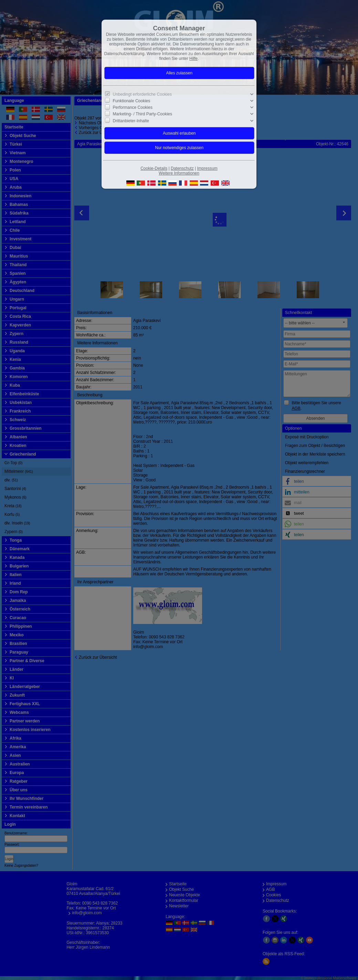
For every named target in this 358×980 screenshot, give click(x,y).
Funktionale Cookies (132, 101)
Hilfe (193, 59)
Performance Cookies (133, 107)
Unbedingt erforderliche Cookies (142, 94)
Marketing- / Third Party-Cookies (143, 114)
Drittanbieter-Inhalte (131, 121)
